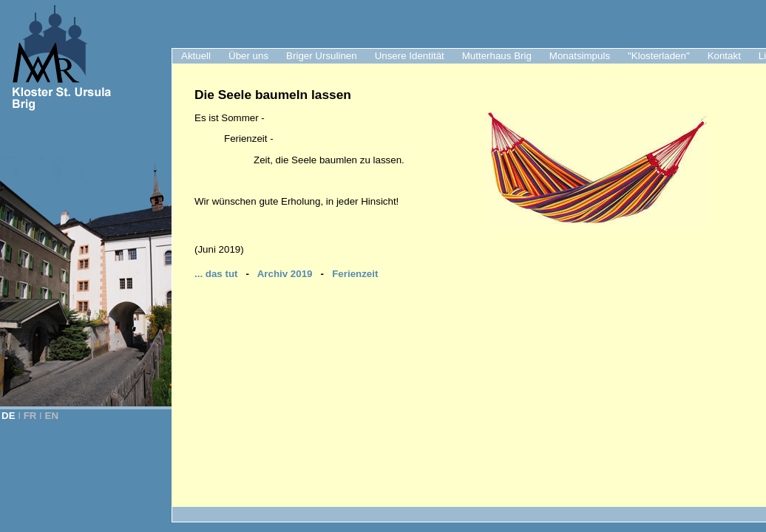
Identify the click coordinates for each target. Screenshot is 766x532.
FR (30, 416)
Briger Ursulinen (322, 56)
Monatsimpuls (580, 56)
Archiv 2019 (285, 274)
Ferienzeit (355, 274)
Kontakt (724, 56)
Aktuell (196, 56)
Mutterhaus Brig (497, 56)
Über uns (248, 56)
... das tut (216, 274)
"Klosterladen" (659, 56)
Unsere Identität (410, 56)
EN (52, 416)
